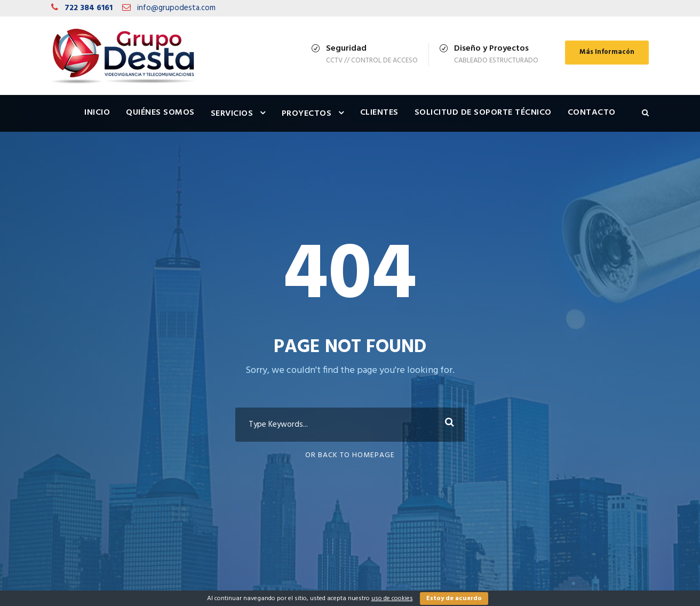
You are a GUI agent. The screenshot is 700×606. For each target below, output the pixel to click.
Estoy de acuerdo (454, 599)
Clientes (379, 113)
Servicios (232, 114)
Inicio (97, 113)
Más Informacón (607, 52)
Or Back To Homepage (350, 455)
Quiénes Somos (160, 113)
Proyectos (307, 114)
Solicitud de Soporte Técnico (483, 113)
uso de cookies (392, 599)
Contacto (592, 113)
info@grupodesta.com (176, 8)
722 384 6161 (89, 8)
